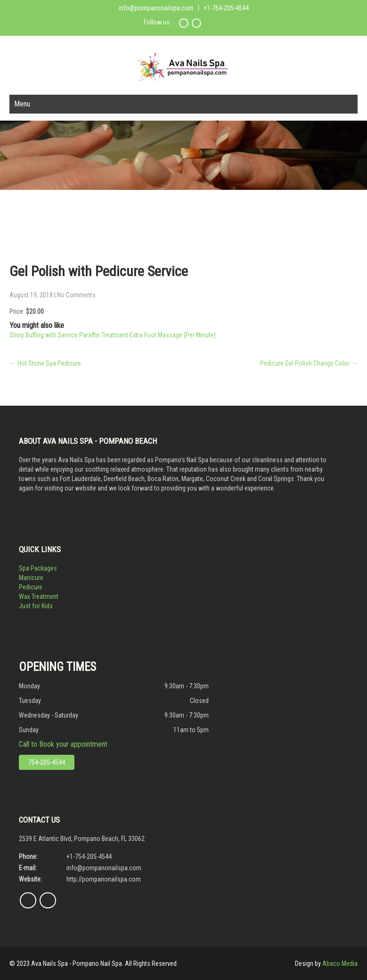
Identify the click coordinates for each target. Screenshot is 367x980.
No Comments (76, 295)
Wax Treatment (39, 596)
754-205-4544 (47, 762)
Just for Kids (36, 606)
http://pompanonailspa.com (104, 879)
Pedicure (31, 587)
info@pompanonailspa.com (156, 8)
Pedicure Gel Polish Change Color (309, 363)
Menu (22, 104)
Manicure (31, 578)
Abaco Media (340, 964)
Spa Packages (38, 568)
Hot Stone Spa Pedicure (45, 363)
